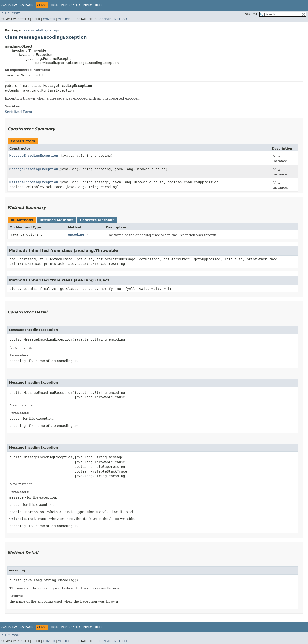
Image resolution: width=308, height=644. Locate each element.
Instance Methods (56, 220)
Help (99, 5)
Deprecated (71, 5)
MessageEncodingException (34, 156)
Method (64, 19)
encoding (76, 234)
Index (88, 5)
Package (26, 5)
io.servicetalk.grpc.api (40, 30)
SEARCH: (252, 14)
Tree (54, 5)
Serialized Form (18, 112)
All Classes (11, 13)
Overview (9, 5)
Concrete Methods (97, 220)
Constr (49, 19)
